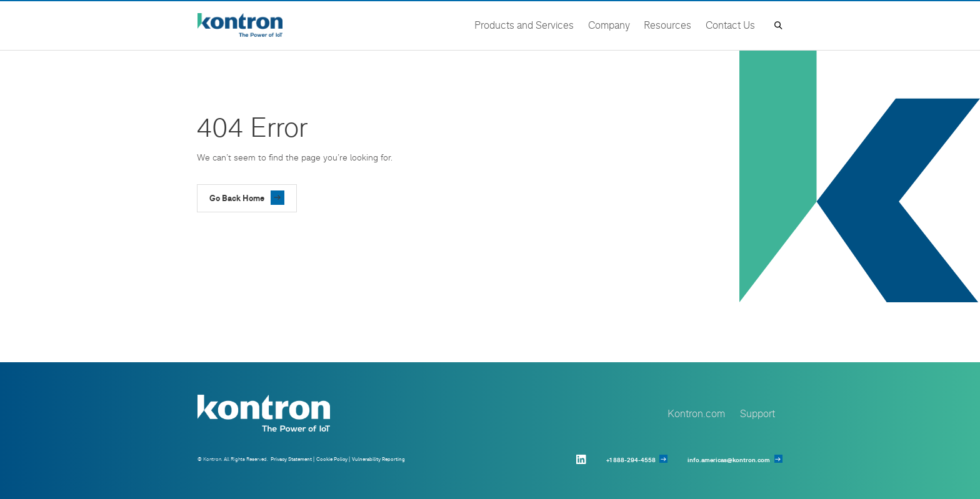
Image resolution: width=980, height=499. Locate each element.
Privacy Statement (291, 459)
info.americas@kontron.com (729, 460)
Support (757, 413)
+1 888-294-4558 (631, 460)
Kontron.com (696, 413)
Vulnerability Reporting (378, 459)
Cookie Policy (332, 459)
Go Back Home (237, 198)
